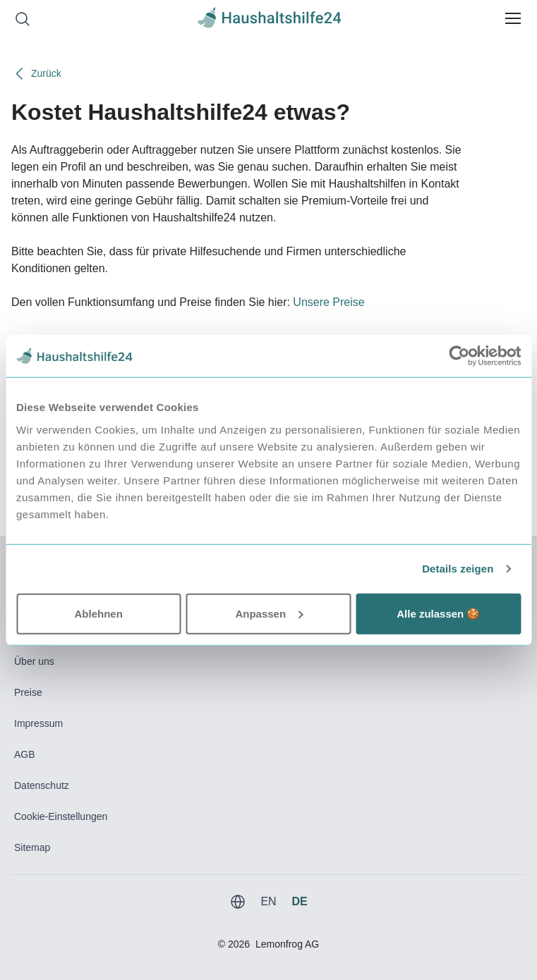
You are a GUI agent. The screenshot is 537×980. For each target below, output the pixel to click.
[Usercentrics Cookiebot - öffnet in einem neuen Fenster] (459, 356)
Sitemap (32, 847)
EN (268, 901)
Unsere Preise (328, 302)
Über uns (34, 661)
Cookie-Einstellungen (61, 816)
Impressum (38, 723)
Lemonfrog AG (287, 944)
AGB (25, 754)
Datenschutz (42, 785)
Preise (28, 692)
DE (299, 901)
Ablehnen (99, 613)
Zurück (36, 74)
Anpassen (269, 613)
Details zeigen (458, 569)
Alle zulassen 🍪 (438, 613)
